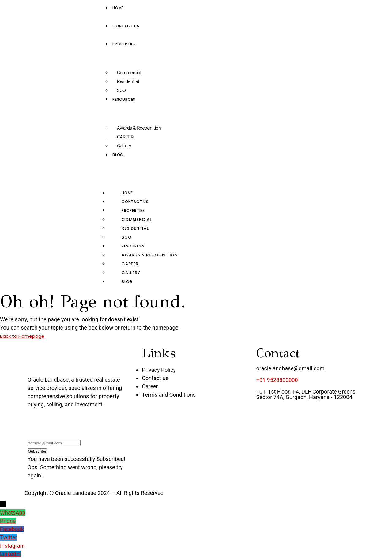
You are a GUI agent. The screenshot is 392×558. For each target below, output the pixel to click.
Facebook (12, 529)
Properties (133, 211)
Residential (128, 81)
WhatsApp (13, 513)
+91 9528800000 (277, 380)
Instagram (12, 546)
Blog (127, 282)
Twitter (9, 537)
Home (127, 193)
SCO (121, 90)
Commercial (129, 73)
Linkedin (10, 554)
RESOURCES (133, 246)
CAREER (125, 137)
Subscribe (37, 451)
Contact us (135, 202)
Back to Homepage (22, 336)
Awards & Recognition (139, 128)
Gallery (124, 146)
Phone (8, 521)
